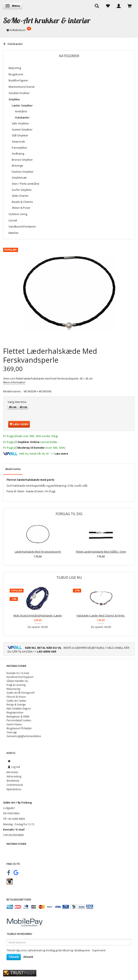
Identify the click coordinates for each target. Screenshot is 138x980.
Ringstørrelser (15, 712)
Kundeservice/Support (20, 677)
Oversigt (12, 732)
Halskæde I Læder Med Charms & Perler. (101, 615)
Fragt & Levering (16, 685)
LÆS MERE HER (47, 652)
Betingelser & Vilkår (18, 716)
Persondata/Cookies (19, 720)
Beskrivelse (13, 469)
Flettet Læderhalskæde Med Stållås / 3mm (101, 552)
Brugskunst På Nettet (19, 728)
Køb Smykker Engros (19, 708)
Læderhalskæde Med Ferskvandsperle (38, 552)
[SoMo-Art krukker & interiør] (47, 20)
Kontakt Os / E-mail (18, 673)
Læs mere (61, 454)
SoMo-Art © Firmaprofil (20, 693)
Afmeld (28, 957)
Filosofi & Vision (16, 697)
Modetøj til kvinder (31, 448)
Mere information (14, 382)
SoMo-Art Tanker (16, 701)
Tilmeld (14, 957)
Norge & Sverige (16, 704)
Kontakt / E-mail (14, 829)
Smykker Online (28, 442)
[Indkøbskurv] (69, 30)
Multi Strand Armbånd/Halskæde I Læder (38, 615)
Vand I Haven (14, 724)
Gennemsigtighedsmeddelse (24, 736)
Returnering (13, 689)
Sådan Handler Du (17, 681)
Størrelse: (17, 402)
